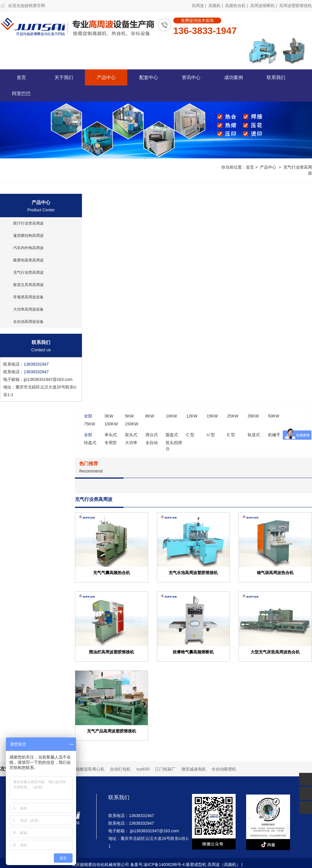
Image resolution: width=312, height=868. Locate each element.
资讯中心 (191, 77)
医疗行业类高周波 (28, 223)
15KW (212, 416)
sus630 (143, 769)
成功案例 (234, 77)
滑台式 (152, 435)
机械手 (274, 435)
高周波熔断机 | (264, 6)
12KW (192, 416)
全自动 (152, 443)
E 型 (231, 435)
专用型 (111, 443)
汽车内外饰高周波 (28, 248)
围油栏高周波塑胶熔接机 (112, 652)
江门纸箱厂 (165, 769)
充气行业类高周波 (28, 272)
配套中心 (149, 77)
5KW (129, 416)
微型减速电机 (194, 769)
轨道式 (254, 435)
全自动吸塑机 (224, 769)
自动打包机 (120, 769)
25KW (233, 416)
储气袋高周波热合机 (275, 572)
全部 (88, 416)
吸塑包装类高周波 (28, 260)
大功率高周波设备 (28, 309)
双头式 (131, 435)
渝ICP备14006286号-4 (164, 864)
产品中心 (106, 77)
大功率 (131, 443)
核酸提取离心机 (90, 769)
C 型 (190, 435)
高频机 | (216, 6)
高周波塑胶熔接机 (296, 6)
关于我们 (64, 77)
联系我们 (276, 77)
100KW (111, 424)
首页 (21, 77)
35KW (253, 416)
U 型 (211, 435)
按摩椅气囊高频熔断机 (193, 652)
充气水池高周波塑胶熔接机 (193, 572)
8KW (150, 416)
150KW (132, 424)
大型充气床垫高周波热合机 (275, 652)
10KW (171, 416)
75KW (90, 424)
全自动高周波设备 (28, 322)
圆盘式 (172, 435)
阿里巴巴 (21, 94)
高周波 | (199, 6)
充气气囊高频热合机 (112, 572)
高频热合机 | (237, 6)
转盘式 (90, 443)
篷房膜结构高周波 (28, 236)
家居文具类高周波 (28, 285)
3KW (109, 416)
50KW (274, 416)
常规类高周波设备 (28, 297)
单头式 (111, 435)
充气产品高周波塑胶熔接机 (112, 731)
